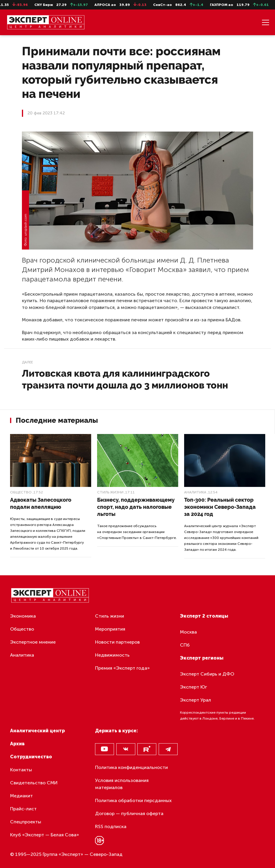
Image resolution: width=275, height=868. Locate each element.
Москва (188, 632)
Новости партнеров (117, 642)
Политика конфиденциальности (131, 767)
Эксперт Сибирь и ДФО (207, 674)
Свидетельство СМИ (34, 783)
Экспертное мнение (33, 642)
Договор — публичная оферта (129, 813)
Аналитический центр (37, 731)
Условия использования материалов (122, 784)
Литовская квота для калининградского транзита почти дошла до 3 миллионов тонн (125, 379)
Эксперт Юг (193, 687)
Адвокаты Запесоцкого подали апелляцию (41, 503)
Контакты (21, 770)
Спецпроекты (26, 822)
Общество (21, 492)
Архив (17, 744)
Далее (27, 362)
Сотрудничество (31, 757)
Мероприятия (110, 629)
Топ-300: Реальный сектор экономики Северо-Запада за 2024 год (220, 507)
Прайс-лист (23, 809)
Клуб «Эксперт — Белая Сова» (45, 835)
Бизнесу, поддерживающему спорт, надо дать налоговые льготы (136, 507)
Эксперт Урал (196, 700)
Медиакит (21, 796)
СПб (185, 645)
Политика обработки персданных (133, 800)
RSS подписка (111, 826)
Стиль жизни (110, 492)
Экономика (23, 616)
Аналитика (195, 492)
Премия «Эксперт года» (122, 668)
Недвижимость (112, 655)
